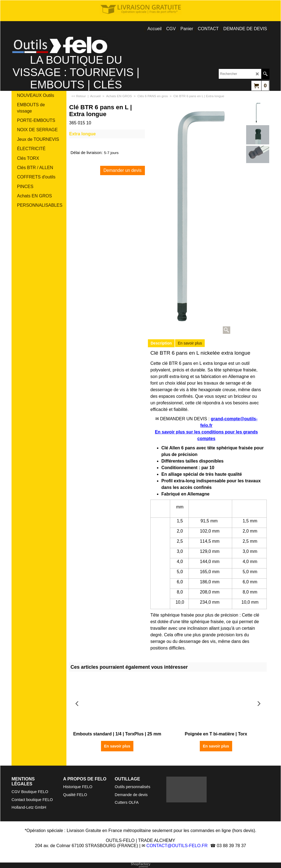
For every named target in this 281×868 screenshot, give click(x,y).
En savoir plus (190, 343)
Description (161, 343)
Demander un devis (123, 170)
